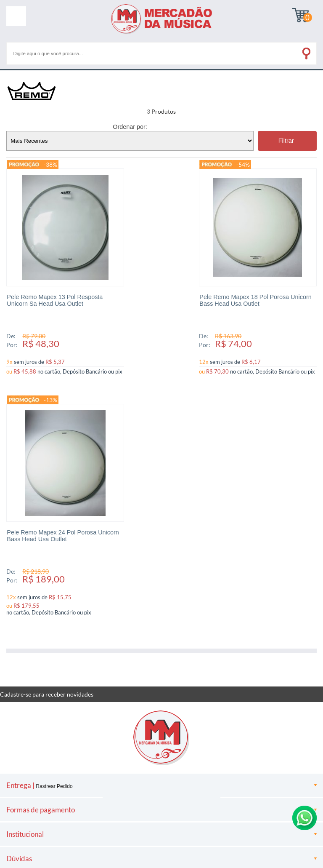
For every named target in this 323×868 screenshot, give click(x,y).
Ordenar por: (130, 127)
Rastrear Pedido (54, 555)
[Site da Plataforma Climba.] (161, 787)
